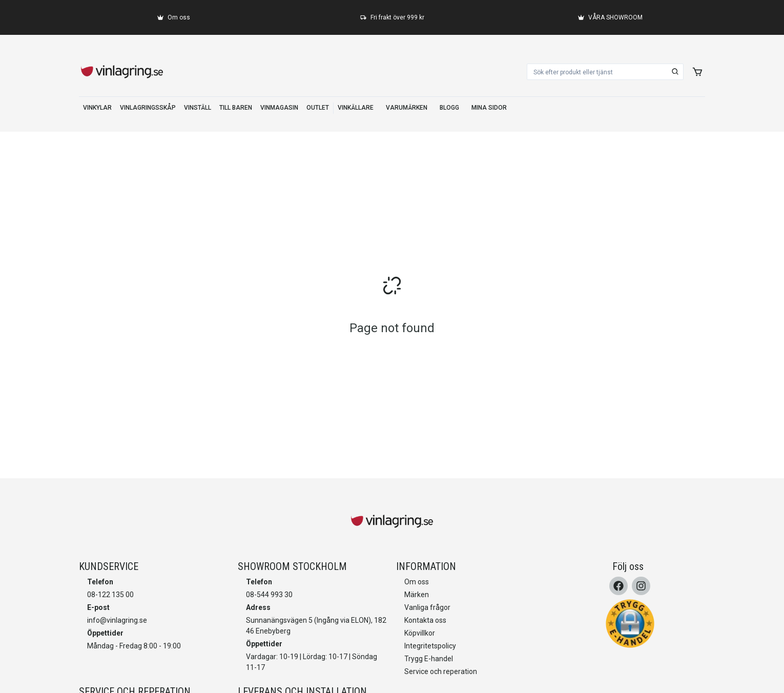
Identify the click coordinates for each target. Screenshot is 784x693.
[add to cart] (697, 72)
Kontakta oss (425, 620)
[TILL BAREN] (236, 108)
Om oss (417, 582)
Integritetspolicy (430, 646)
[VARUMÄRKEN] (407, 108)
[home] (122, 72)
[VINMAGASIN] (279, 108)
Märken (417, 595)
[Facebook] (618, 586)
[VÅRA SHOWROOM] (610, 17)
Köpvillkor (420, 633)
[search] (675, 72)
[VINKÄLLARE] (356, 108)
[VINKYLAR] (97, 108)
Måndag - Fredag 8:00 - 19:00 (134, 646)
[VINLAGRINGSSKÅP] (148, 108)
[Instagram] (641, 586)
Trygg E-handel (429, 659)
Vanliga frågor (427, 607)
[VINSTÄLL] (198, 108)
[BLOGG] (449, 108)
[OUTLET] (318, 108)
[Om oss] (174, 17)
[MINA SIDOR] (489, 108)
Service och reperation (441, 671)
